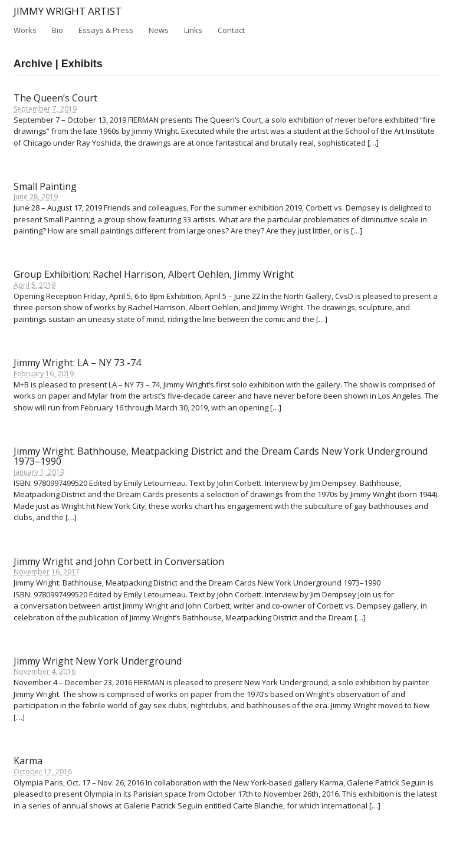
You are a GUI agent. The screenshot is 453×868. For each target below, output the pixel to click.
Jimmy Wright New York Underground (98, 661)
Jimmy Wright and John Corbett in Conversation (119, 561)
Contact (231, 30)
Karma (28, 761)
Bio (58, 30)
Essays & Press (106, 29)
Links (193, 30)
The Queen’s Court (55, 98)
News (159, 30)
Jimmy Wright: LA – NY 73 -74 (77, 363)
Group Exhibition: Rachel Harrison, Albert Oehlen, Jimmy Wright (154, 274)
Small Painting (45, 186)
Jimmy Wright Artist (68, 11)
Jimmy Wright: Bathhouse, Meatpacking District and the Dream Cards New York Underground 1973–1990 (221, 456)
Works (25, 30)
